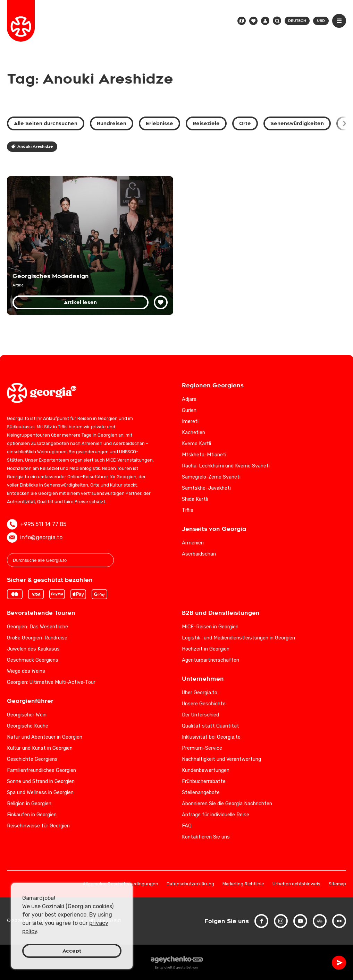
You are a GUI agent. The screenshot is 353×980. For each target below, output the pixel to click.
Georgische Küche (28, 726)
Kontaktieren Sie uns (206, 837)
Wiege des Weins (26, 671)
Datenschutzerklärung (190, 884)
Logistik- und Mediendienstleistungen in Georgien (238, 638)
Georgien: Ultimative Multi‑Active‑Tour (51, 682)
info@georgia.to (35, 538)
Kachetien (194, 433)
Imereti (190, 422)
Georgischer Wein (27, 715)
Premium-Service (202, 748)
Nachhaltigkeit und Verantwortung (221, 759)
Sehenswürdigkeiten (297, 123)
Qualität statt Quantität (211, 726)
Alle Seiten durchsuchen (46, 123)
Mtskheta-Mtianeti (204, 455)
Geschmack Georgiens (33, 660)
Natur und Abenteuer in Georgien (45, 737)
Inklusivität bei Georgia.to (211, 737)
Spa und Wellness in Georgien (40, 793)
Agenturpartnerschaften (211, 660)
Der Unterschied (200, 715)
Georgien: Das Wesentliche (37, 627)
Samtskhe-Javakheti (206, 488)
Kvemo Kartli (196, 444)
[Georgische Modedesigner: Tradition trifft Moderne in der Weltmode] (90, 246)
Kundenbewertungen (206, 770)
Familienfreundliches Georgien (41, 770)
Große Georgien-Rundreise (37, 638)
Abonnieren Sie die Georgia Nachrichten (227, 804)
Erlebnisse (159, 123)
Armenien (193, 543)
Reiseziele (206, 123)
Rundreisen (112, 123)
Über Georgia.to (200, 693)
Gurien (189, 410)
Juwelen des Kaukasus (33, 649)
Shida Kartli (195, 499)
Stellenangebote (201, 793)
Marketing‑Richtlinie (243, 884)
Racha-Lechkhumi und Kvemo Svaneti (226, 466)
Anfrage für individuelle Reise (216, 815)
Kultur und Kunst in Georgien (40, 748)
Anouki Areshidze (32, 147)
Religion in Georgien (29, 804)
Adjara (189, 399)
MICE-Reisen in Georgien (210, 627)
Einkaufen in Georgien (32, 815)
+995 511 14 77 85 (37, 524)
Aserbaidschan (199, 554)
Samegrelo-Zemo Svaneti (211, 477)
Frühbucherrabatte (204, 781)
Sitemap (337, 884)
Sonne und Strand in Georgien (41, 781)
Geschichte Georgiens (32, 759)
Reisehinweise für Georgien (38, 826)
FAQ (187, 826)
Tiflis (188, 510)
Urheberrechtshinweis (296, 884)
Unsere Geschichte (204, 704)
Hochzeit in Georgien (206, 649)
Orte (245, 123)
